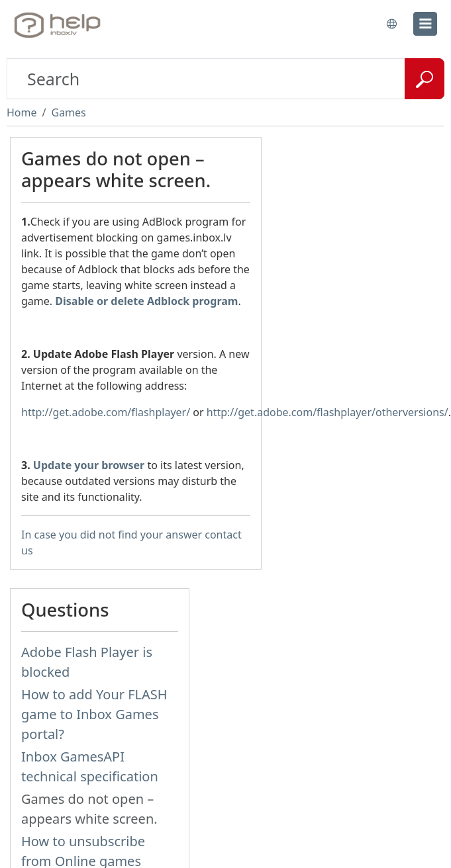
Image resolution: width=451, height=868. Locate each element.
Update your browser (89, 465)
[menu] (425, 24)
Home (22, 112)
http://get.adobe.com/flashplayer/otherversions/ (327, 412)
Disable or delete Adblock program (146, 301)
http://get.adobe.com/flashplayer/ (106, 412)
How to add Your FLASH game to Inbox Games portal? (94, 714)
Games (68, 112)
